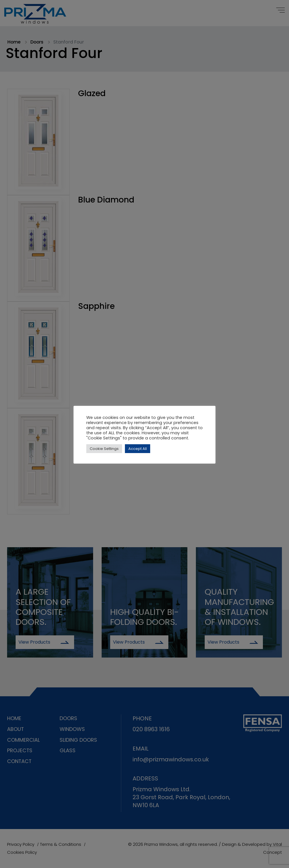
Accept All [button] (138, 449)
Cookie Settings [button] (104, 449)
